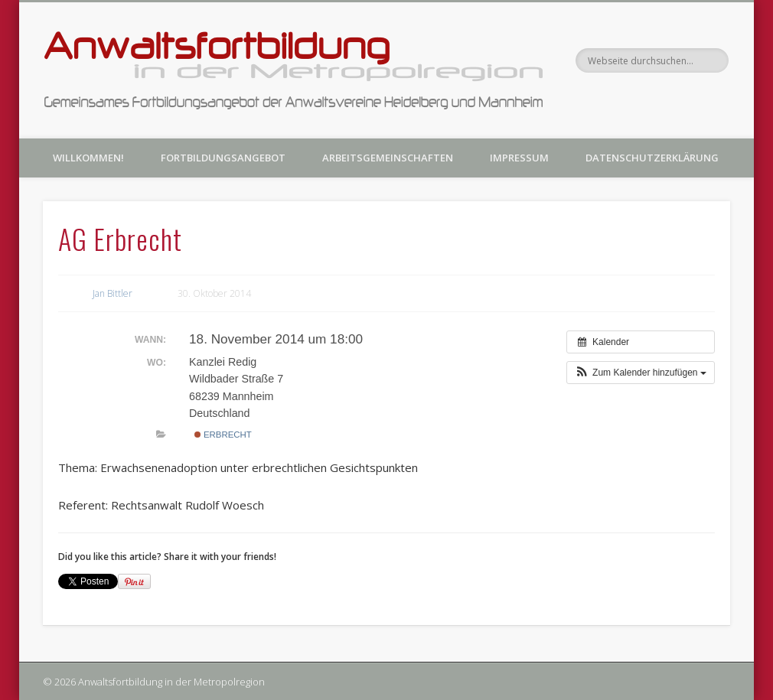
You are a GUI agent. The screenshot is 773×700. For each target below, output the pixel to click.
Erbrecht (223, 435)
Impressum (519, 158)
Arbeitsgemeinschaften (388, 158)
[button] (641, 373)
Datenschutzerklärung (652, 158)
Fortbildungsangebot (223, 158)
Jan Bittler (113, 293)
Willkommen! (88, 158)
